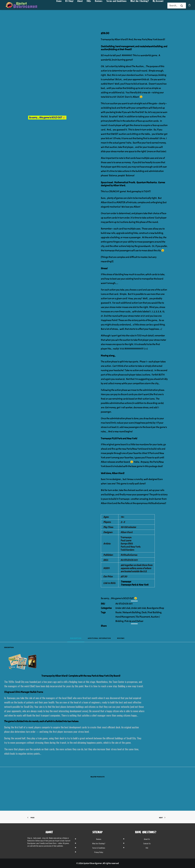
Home (59, 6)
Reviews (99, 6)
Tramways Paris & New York (134, 585)
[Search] (173, 6)
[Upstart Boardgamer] (25, 6)
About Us (147, 839)
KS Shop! (69, 6)
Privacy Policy (99, 852)
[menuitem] (59, 6)
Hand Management (125, 617)
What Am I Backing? (140, 6)
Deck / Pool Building (151, 612)
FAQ (147, 848)
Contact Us (147, 843)
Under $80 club (123, 608)
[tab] (99, 639)
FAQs (89, 6)
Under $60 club (138, 608)
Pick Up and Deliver (134, 621)
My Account (158, 6)
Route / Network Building (128, 612)
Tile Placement (143, 617)
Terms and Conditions (116, 6)
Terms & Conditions (99, 848)
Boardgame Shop (155, 608)
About (80, 6)
